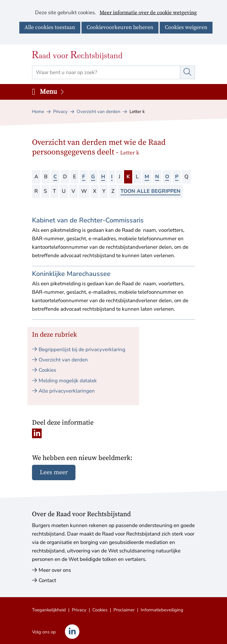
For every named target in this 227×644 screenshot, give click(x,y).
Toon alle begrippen (150, 191)
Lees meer (54, 472)
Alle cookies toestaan (50, 27)
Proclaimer (124, 610)
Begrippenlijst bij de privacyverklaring (82, 350)
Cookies (47, 370)
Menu (52, 92)
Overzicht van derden (63, 360)
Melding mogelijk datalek (68, 381)
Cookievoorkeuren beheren (120, 27)
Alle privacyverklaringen (67, 391)
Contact (47, 580)
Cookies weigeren (186, 27)
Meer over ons (55, 570)
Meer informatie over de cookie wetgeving (148, 13)
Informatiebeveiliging (162, 610)
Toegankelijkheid (49, 610)
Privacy (79, 610)
